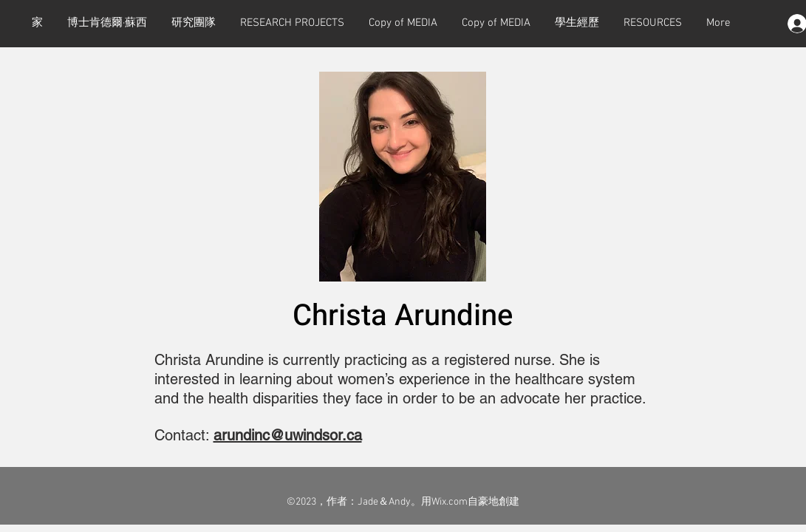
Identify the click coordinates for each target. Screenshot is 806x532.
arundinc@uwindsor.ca (288, 435)
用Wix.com (444, 502)
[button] (293, 23)
